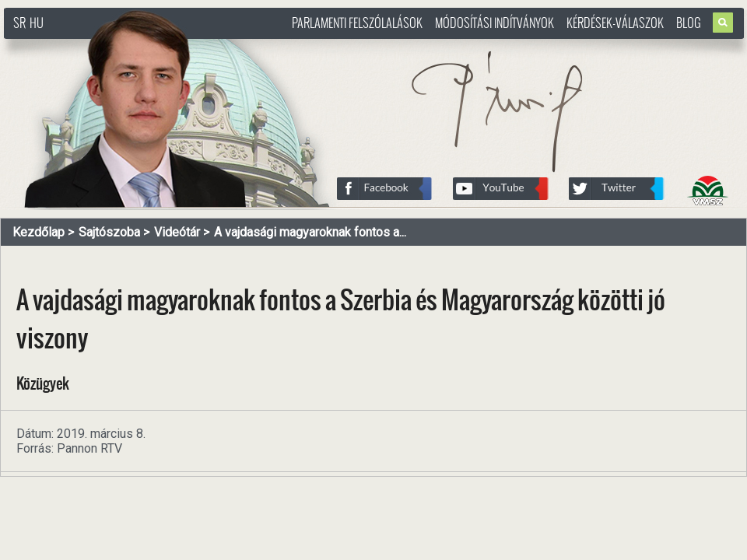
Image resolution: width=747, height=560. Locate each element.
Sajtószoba (109, 232)
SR (19, 23)
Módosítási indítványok (494, 23)
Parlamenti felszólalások (357, 23)
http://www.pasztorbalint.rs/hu (129, 46)
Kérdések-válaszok (615, 23)
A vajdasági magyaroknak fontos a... (310, 232)
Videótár (177, 232)
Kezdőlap (39, 232)
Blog (689, 23)
